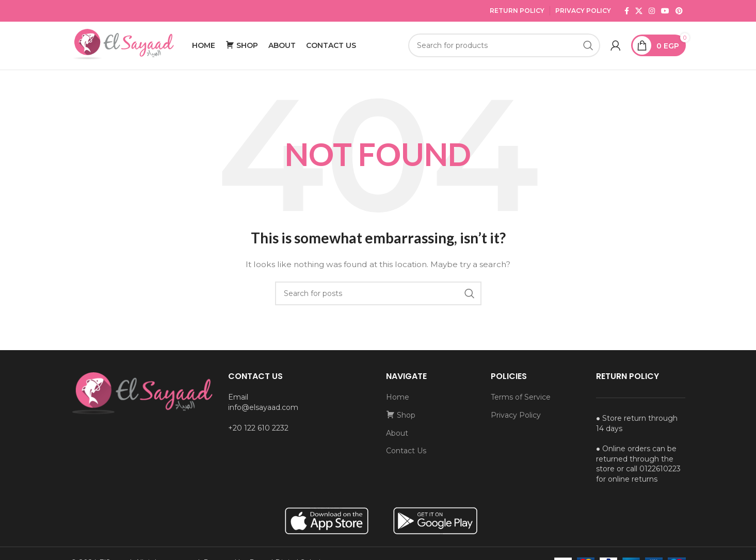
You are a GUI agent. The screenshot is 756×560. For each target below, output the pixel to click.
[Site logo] (122, 48)
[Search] (504, 48)
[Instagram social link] (652, 11)
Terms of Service (521, 403)
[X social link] (639, 11)
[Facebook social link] (627, 11)
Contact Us (406, 456)
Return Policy (517, 11)
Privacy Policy (583, 11)
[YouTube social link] (665, 11)
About (397, 439)
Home (398, 403)
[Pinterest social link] (679, 11)
